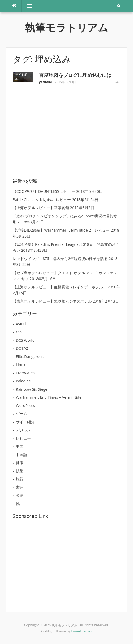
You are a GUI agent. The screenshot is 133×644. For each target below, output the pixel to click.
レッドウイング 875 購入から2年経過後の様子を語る (60, 259)
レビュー (23, 438)
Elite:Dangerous (30, 357)
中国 (20, 446)
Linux (21, 365)
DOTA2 (22, 348)
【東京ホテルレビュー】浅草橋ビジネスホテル (52, 301)
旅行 (20, 479)
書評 (20, 487)
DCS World (25, 340)
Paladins (23, 381)
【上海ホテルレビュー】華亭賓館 (41, 208)
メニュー (29, 6)
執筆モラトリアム (67, 28)
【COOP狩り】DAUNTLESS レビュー (44, 191)
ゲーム (21, 414)
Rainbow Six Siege (32, 389)
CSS (19, 332)
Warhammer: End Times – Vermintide (49, 397)
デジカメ (23, 430)
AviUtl (21, 324)
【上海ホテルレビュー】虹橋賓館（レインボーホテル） (60, 287)
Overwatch (25, 373)
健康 (20, 463)
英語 (20, 495)
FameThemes (82, 631)
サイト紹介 (21, 77)
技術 (20, 471)
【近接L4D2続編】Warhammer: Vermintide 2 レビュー (61, 230)
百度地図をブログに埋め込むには (75, 75)
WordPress (25, 406)
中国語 (21, 455)
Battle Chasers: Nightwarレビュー (42, 200)
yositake (45, 82)
